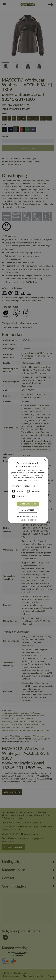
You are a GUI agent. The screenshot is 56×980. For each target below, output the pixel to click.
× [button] (45, 460)
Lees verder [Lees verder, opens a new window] (33, 480)
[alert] (28, 490)
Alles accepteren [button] (28, 504)
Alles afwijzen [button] (28, 510)
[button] (28, 517)
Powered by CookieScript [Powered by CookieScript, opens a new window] (28, 520)
